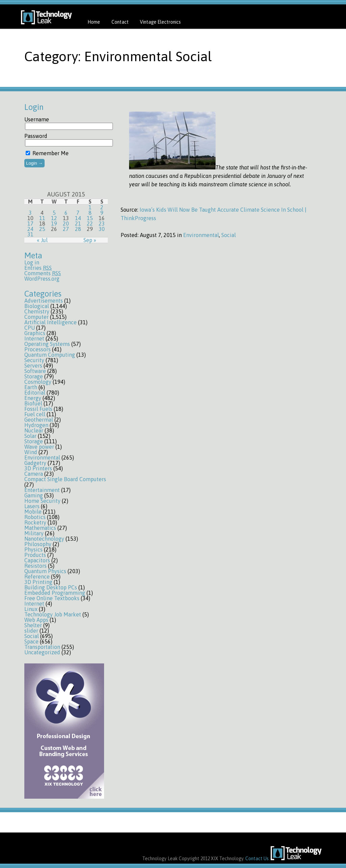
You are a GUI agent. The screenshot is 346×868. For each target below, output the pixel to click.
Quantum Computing (50, 355)
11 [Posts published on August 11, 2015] (42, 218)
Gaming (34, 495)
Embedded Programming (55, 593)
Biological (37, 306)
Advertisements (44, 301)
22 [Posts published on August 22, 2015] (90, 224)
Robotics (35, 517)
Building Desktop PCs (51, 587)
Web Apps (36, 620)
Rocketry (35, 522)
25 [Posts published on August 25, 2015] (42, 229)
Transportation (42, 647)
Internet (34, 338)
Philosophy (38, 544)
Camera (34, 474)
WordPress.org (42, 279)
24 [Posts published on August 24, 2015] (30, 229)
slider (31, 631)
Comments (43, 273)
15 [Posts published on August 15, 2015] (90, 218)
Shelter (33, 625)
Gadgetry (35, 463)
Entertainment (42, 490)
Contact (120, 22)
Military (34, 533)
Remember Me (47, 153)
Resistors (35, 566)
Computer (36, 317)
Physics (33, 549)
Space (31, 641)
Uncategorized (42, 652)
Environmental (42, 458)
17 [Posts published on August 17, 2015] (30, 224)
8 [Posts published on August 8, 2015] (90, 213)
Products (35, 555)
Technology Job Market (53, 614)
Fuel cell (35, 414)
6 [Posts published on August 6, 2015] (66, 213)
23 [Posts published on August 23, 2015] (102, 224)
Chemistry (37, 311)
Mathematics (40, 528)
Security (34, 360)
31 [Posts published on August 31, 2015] (30, 234)
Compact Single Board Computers (65, 479)
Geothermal (39, 420)
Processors (38, 349)
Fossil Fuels (38, 409)
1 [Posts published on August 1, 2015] (90, 207)
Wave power (39, 447)
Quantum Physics (45, 571)
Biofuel (33, 403)
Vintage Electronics (160, 22)
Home (94, 22)
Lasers (32, 506)
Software (35, 371)
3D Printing (38, 582)
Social (32, 636)
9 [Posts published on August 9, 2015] (102, 213)
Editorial (35, 393)
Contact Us (257, 859)
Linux (31, 609)
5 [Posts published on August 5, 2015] (54, 213)
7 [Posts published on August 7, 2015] (78, 213)
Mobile (33, 512)
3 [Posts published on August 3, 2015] (30, 213)
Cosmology (38, 382)
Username (37, 119)
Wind (31, 452)
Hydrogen (36, 425)
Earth (31, 387)
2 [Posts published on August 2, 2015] (102, 207)
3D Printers (38, 468)
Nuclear (34, 430)
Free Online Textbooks (52, 598)
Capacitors (37, 560)
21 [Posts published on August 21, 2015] (78, 224)
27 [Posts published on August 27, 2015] (66, 229)
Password (36, 136)
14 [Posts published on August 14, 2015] (78, 218)
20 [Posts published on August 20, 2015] (66, 224)
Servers (33, 366)
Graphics (35, 333)
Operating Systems (47, 344)
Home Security (42, 501)
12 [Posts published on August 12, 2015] (54, 218)
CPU (30, 328)
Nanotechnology (44, 539)
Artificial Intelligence (51, 322)
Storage (34, 376)
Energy (33, 398)
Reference (37, 577)
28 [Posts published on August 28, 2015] (78, 229)
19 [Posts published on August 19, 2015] (54, 224)
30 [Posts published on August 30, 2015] (102, 229)
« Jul (42, 240)
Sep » (90, 240)
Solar (30, 436)
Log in (32, 262)
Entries (38, 268)
